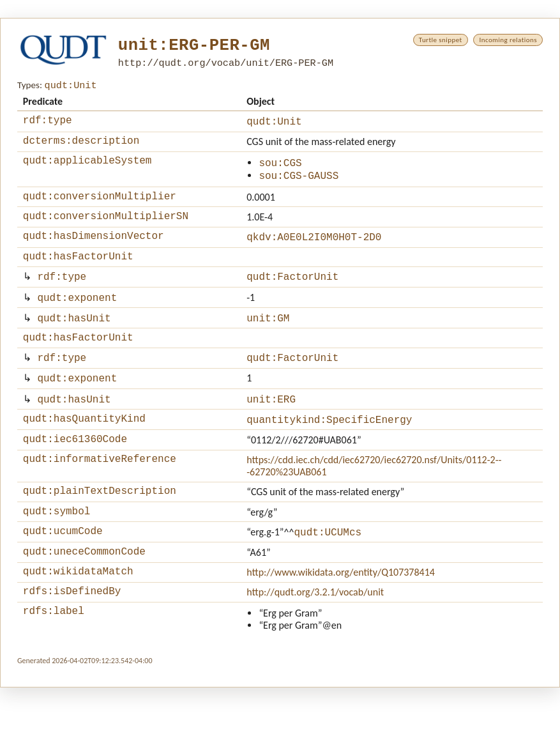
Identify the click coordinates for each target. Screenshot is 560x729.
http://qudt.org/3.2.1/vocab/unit (315, 632)
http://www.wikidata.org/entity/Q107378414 (341, 610)
